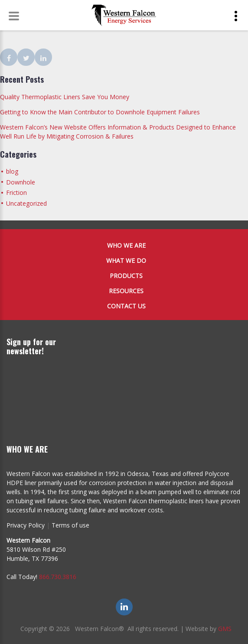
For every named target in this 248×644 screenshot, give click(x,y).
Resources (126, 291)
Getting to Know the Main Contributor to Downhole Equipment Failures (100, 112)
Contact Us (126, 306)
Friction (16, 193)
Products (126, 276)
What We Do (126, 261)
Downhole (21, 182)
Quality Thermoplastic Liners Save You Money (65, 97)
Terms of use (70, 525)
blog (12, 171)
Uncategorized (26, 203)
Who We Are (126, 245)
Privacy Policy (26, 525)
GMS (225, 629)
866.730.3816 (58, 577)
